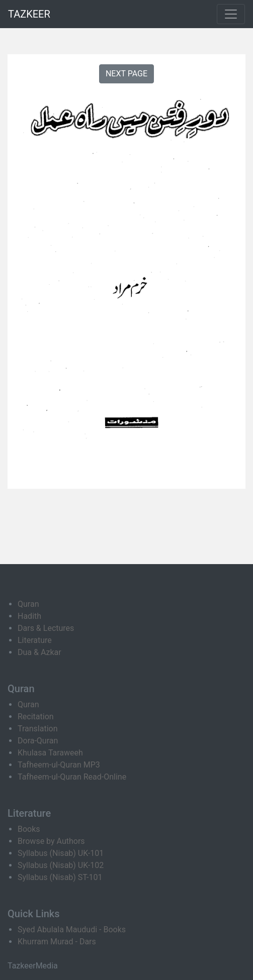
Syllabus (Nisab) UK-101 (61, 853)
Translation (38, 729)
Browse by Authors (51, 841)
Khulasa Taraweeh (50, 753)
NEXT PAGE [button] (126, 74)
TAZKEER (29, 14)
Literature (35, 640)
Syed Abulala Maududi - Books (72, 930)
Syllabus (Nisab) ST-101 (60, 877)
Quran (28, 604)
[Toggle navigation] (231, 14)
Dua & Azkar (39, 652)
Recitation (36, 717)
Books (29, 829)
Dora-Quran (38, 741)
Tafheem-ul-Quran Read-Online (72, 777)
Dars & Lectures (46, 628)
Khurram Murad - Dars (57, 942)
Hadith (29, 616)
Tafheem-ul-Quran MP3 (59, 765)
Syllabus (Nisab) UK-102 (61, 865)
